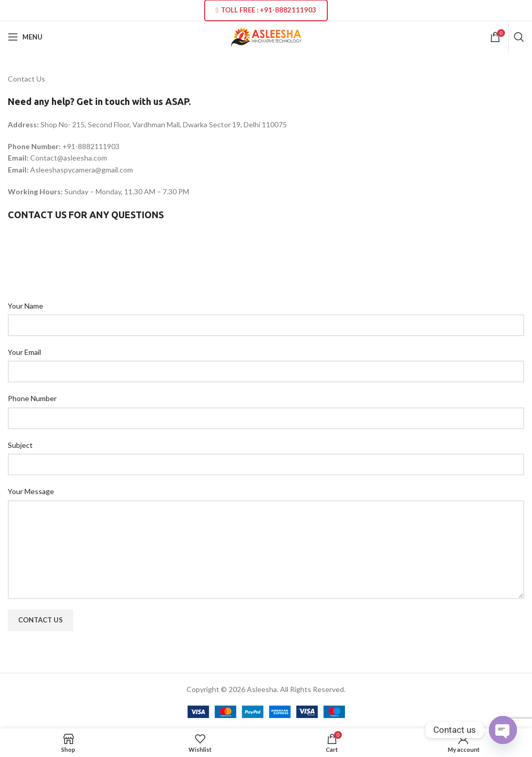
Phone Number (32, 398)
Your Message (31, 491)
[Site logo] (266, 36)
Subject (20, 445)
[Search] (519, 37)
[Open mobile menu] (25, 37)
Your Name (25, 306)
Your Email (24, 352)
